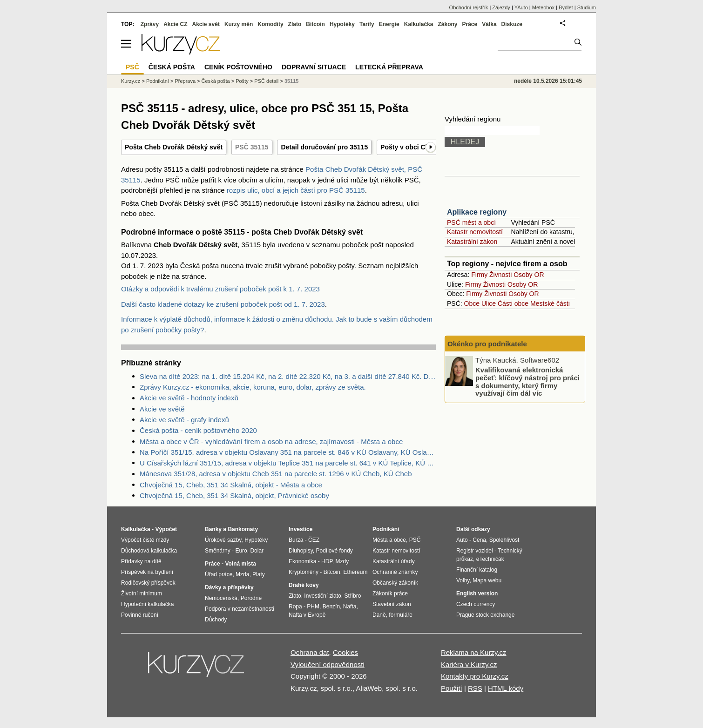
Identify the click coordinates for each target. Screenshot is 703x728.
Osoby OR (529, 275)
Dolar (257, 551)
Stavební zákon (392, 604)
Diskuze (512, 24)
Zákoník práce (390, 593)
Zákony (447, 24)
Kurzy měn (239, 24)
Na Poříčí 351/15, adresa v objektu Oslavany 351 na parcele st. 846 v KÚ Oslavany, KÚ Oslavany (288, 452)
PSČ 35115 (252, 147)
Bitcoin (315, 24)
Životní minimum (142, 593)
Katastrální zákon (472, 242)
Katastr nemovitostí (475, 232)
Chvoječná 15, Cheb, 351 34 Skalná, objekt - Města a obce (231, 485)
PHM (313, 607)
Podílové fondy (334, 551)
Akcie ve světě (162, 409)
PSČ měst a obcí (471, 222)
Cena (479, 540)
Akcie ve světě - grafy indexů (184, 420)
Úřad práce (219, 574)
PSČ (132, 67)
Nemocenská (221, 598)
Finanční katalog (477, 570)
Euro (241, 551)
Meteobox (543, 7)
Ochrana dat (310, 652)
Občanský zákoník (395, 583)
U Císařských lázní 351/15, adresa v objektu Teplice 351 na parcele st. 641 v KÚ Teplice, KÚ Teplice (288, 463)
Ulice (489, 303)
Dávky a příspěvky (229, 587)
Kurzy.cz (131, 81)
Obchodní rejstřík (469, 7)
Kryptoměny (304, 572)
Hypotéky (342, 24)
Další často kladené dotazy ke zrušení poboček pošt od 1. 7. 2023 (223, 304)
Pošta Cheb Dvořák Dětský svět (174, 147)
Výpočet (166, 529)
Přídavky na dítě (141, 561)
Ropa (295, 607)
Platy (259, 574)
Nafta (350, 607)
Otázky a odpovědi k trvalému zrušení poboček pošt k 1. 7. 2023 (220, 289)
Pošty (242, 81)
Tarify (367, 24)
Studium (587, 7)
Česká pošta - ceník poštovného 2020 (198, 430)
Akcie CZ (175, 24)
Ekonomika (302, 561)
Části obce (513, 303)
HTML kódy (506, 688)
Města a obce (389, 540)
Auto (462, 540)
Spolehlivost (504, 540)
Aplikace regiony (477, 212)
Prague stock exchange (485, 615)
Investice (301, 529)
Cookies (345, 652)
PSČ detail (266, 81)
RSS (475, 688)
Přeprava (185, 81)
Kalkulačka (419, 24)
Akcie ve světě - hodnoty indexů (189, 398)
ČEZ (314, 540)
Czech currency (476, 604)
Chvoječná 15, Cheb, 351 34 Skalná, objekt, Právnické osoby (234, 495)
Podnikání (158, 81)
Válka (489, 24)
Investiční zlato (322, 596)
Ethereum (355, 572)
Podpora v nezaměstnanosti (240, 609)
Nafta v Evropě (307, 615)
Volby (463, 580)
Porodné (251, 598)
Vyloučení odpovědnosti (328, 664)
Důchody (216, 620)
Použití (452, 688)
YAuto (521, 7)
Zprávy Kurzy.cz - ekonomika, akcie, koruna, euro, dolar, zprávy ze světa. (253, 387)
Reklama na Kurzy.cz (474, 652)
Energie (389, 24)
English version (477, 593)
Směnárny (218, 551)
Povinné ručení (140, 615)
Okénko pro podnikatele (487, 344)
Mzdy (342, 561)
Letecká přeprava (389, 67)
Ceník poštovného (238, 67)
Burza (296, 540)
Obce (472, 303)
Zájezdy (501, 7)
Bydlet (566, 7)
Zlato (295, 24)
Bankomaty (243, 529)
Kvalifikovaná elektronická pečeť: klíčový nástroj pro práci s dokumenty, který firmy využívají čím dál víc (527, 381)
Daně (379, 615)
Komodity (270, 24)
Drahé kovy (304, 585)
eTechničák (490, 559)
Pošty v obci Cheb (409, 147)
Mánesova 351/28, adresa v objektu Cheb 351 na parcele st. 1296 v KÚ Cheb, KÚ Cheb (276, 474)
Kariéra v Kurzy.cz (469, 664)
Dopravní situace (314, 67)
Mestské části (550, 303)
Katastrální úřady (394, 561)
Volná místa (240, 564)
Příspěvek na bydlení (147, 572)
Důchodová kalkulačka (149, 551)
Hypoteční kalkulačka (147, 604)
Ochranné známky (395, 572)
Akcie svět (206, 24)
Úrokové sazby (223, 540)
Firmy (479, 275)
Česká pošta (216, 81)
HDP (327, 561)
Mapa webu (487, 580)
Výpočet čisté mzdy (145, 540)
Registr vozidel (475, 551)
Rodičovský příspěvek (148, 583)
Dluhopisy (301, 551)
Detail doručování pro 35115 (324, 147)
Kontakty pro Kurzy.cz (475, 676)
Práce (470, 24)
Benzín (331, 607)
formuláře (401, 615)
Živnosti (500, 275)
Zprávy (150, 24)
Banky (213, 529)
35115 (292, 81)
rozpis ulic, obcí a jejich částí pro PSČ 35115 (296, 190)
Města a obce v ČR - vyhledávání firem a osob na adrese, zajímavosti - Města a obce (271, 442)
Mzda (242, 574)
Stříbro (352, 596)
